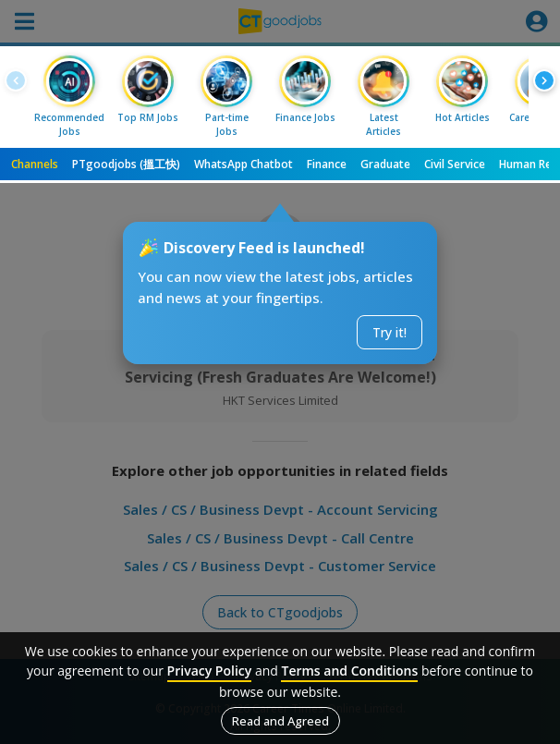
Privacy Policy (210, 671)
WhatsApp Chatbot (243, 164)
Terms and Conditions (349, 671)
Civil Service (455, 164)
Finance (327, 164)
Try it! (390, 332)
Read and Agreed (280, 721)
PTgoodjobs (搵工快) (126, 164)
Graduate (385, 164)
